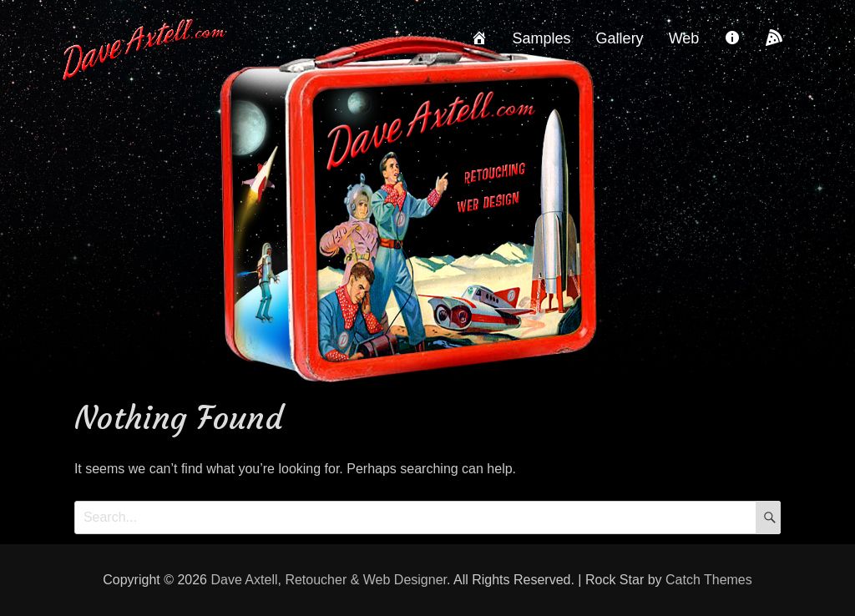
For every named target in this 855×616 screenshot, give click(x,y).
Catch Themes (709, 580)
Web (684, 38)
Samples (542, 38)
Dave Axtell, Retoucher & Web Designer (329, 580)
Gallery (620, 38)
